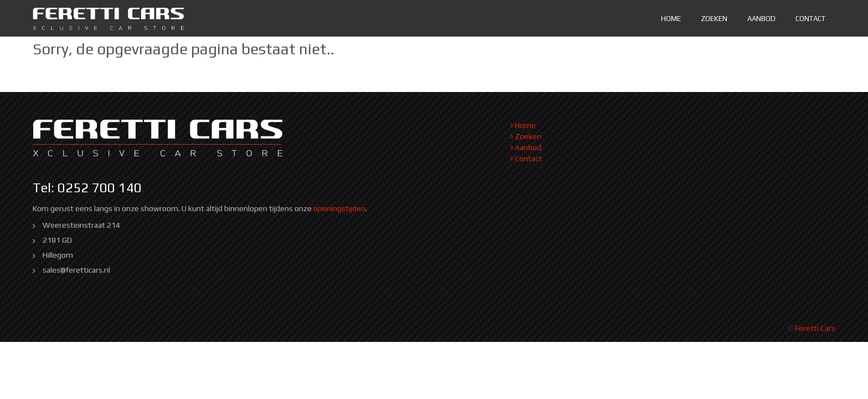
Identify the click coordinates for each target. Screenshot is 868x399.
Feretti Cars (815, 328)
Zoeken (714, 19)
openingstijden (339, 208)
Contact (810, 19)
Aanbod (761, 19)
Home (671, 19)
